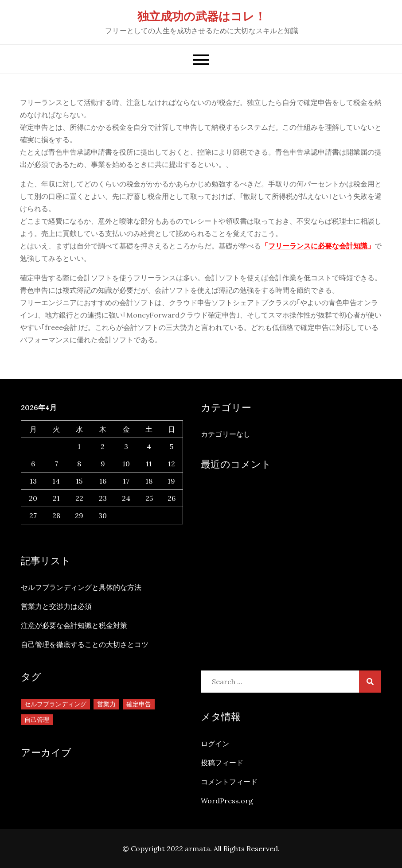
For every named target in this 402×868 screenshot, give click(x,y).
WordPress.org (227, 801)
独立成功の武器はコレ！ (202, 16)
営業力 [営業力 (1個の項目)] (106, 704)
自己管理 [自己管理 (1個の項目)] (37, 720)
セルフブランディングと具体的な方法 (81, 587)
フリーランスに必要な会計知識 (318, 246)
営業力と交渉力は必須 (56, 606)
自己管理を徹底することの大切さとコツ (85, 644)
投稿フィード (222, 763)
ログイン (215, 744)
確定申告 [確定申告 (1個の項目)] (139, 704)
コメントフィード (229, 782)
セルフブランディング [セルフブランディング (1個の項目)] (55, 704)
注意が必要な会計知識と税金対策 (74, 625)
